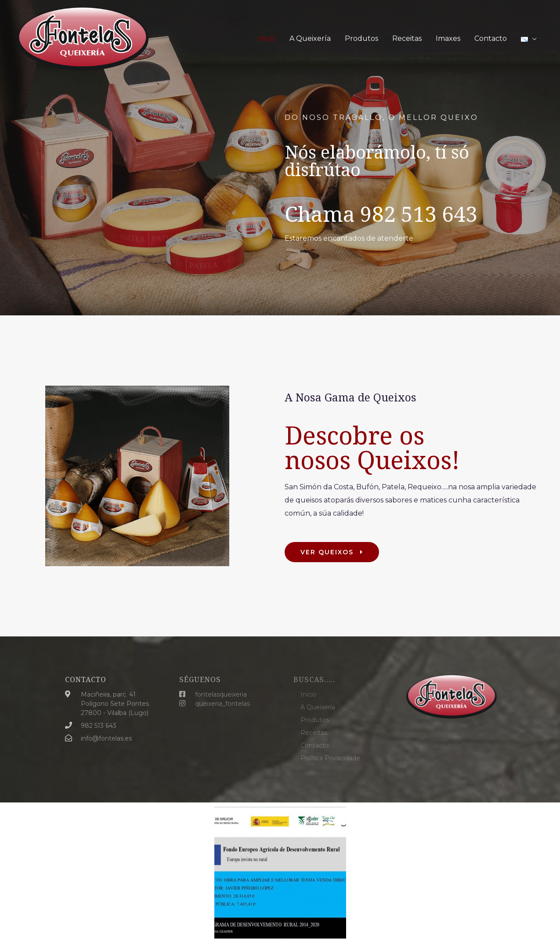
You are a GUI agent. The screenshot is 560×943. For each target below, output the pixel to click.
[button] (332, 552)
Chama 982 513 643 (381, 214)
